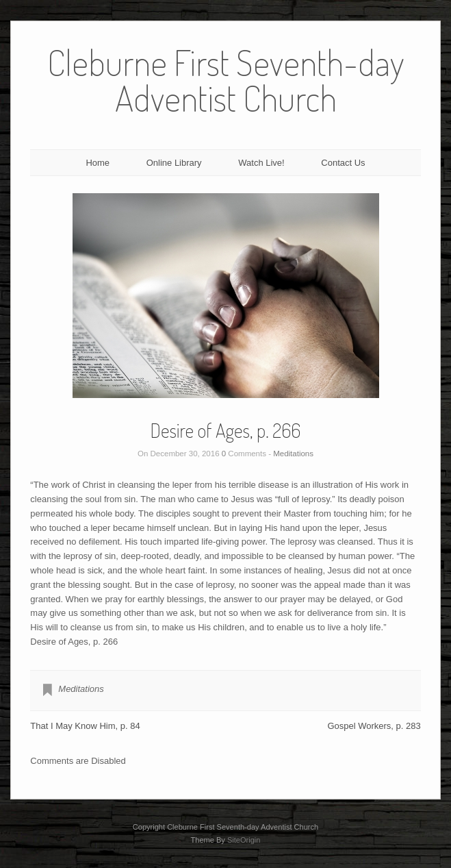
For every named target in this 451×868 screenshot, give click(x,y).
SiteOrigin (244, 840)
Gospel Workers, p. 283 (374, 726)
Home (98, 163)
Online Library (174, 163)
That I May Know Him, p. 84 (85, 726)
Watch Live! (261, 163)
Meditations (293, 454)
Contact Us (343, 163)
